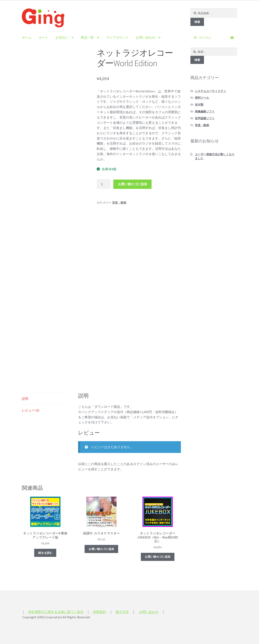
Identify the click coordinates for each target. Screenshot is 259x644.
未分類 (199, 105)
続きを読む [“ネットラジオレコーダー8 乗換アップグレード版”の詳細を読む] (45, 553)
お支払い (62, 37)
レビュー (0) (31, 410)
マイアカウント (117, 37)
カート (44, 37)
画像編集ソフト (205, 111)
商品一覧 (87, 37)
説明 (25, 399)
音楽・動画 (119, 203)
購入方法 (122, 612)
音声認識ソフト (205, 118)
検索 (197, 22)
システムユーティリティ (210, 91)
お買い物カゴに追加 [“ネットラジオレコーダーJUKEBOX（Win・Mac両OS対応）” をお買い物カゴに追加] (158, 557)
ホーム (27, 37)
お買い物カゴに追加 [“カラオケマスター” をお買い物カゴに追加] (101, 549)
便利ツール (202, 98)
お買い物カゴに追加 (133, 184)
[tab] (45, 399)
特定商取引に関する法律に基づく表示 (56, 612)
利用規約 (100, 612)
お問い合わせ (145, 37)
